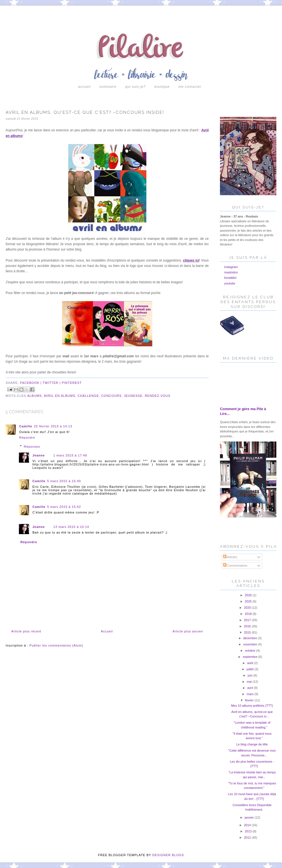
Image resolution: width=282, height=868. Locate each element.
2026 (249, 595)
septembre (251, 657)
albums (35, 396)
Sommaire (108, 87)
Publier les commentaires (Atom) (56, 645)
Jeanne (39, 455)
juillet (250, 669)
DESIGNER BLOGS (168, 855)
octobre (250, 651)
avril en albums (60, 396)
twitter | (52, 383)
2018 (249, 614)
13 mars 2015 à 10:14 (71, 527)
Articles (230, 557)
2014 (248, 825)
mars (251, 694)
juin (250, 675)
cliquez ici (191, 260)
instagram (231, 267)
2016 (248, 626)
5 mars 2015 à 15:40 (64, 481)
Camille (26, 426)
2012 (248, 837)
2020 (248, 608)
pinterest (72, 383)
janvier (250, 817)
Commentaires (235, 565)
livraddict (230, 278)
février (250, 700)
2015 (248, 632)
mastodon (231, 272)
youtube (230, 283)
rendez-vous (157, 396)
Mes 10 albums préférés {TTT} (252, 706)
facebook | (31, 383)
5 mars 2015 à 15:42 (64, 507)
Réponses (32, 446)
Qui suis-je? (136, 87)
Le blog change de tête (252, 744)
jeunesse (133, 396)
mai (250, 682)
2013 (249, 831)
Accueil (84, 87)
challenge (88, 396)
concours (111, 396)
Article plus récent (26, 631)
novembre (250, 644)
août (250, 663)
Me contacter (190, 87)
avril (251, 688)
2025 (249, 601)
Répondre (27, 438)
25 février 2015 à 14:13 (53, 426)
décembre (250, 638)
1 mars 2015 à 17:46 (70, 455)
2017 (248, 620)
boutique (162, 87)
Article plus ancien (188, 631)
